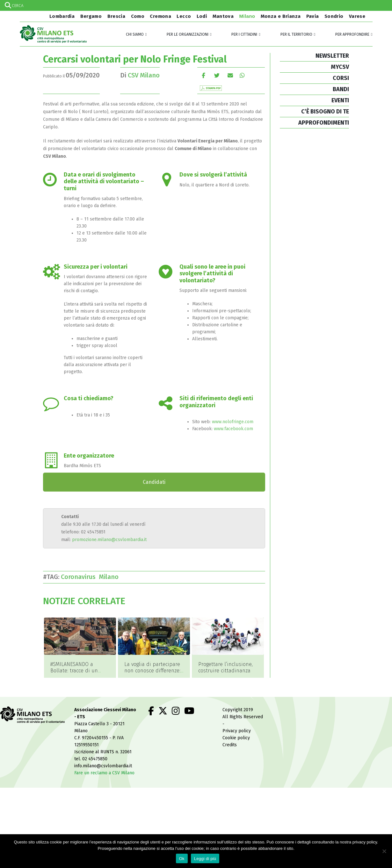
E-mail (230, 75)
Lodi (202, 16)
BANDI (341, 89)
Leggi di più (205, 859)
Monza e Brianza (281, 16)
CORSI (341, 78)
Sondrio (334, 16)
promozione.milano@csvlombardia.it (109, 540)
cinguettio (217, 75)
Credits (230, 745)
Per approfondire (352, 34)
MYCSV (340, 67)
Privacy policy (237, 731)
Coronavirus (80, 577)
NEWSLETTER (332, 56)
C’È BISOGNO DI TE (325, 112)
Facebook (203, 75)
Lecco (184, 16)
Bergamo (91, 16)
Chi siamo (135, 34)
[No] (384, 851)
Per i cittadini (244, 34)
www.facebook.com (233, 429)
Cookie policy (236, 738)
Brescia (116, 16)
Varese (357, 16)
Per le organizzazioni (188, 34)
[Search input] (196, 5)
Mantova (223, 16)
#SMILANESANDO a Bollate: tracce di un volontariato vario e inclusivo (74, 674)
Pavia (313, 16)
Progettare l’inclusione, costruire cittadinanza (225, 667)
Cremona (160, 16)
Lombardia (61, 16)
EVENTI (340, 100)
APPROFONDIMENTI (324, 123)
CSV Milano (144, 75)
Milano (247, 16)
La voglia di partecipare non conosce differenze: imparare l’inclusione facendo (152, 674)
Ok (182, 859)
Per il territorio (296, 34)
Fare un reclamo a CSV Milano (104, 773)
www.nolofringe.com (233, 422)
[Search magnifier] (387, 5)
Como (138, 16)
